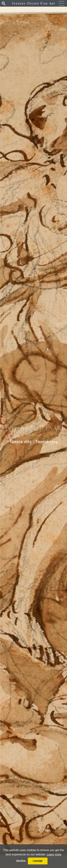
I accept (38, 861)
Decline (21, 861)
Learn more (54, 854)
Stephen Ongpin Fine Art (34, 3)
